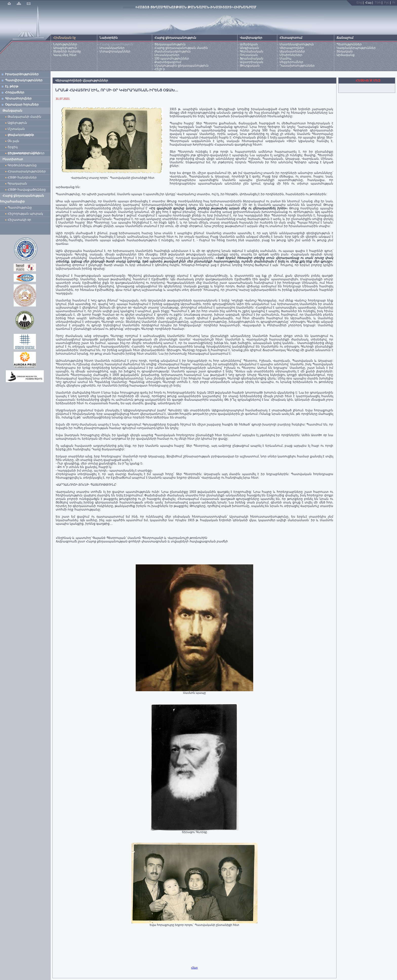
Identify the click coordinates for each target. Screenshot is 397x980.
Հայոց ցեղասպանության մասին (181, 48)
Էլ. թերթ (12, 86)
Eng (359, 3)
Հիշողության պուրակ (25, 214)
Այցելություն (17, 123)
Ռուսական (249, 55)
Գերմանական (252, 51)
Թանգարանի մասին (24, 117)
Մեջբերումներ (291, 62)
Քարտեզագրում (168, 62)
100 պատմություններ (172, 58)
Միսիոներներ (291, 55)
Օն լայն (14, 141)
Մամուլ (285, 58)
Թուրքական (250, 66)
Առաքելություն (65, 48)
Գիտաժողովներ (18, 98)
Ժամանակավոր (21, 135)
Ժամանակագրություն (173, 51)
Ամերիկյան (249, 44)
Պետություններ (349, 44)
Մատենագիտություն (297, 44)
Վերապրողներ (292, 48)
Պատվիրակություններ (24, 80)
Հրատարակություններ (27, 171)
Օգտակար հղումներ (22, 105)
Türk (378, 3)
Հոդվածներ (15, 92)
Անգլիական (249, 48)
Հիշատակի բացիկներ (27, 153)
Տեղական (345, 51)
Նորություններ (65, 44)
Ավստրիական (252, 62)
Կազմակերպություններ (356, 48)
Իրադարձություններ (22, 74)
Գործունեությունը (22, 165)
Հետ (194, 968)
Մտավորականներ (115, 51)
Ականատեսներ (292, 51)
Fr (394, 3)
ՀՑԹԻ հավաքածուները (27, 190)
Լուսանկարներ (112, 48)
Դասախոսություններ (297, 66)
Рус (387, 3)
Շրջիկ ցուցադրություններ (25, 148)
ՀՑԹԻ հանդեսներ (23, 177)
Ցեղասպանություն (170, 44)
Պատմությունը (20, 208)
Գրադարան (17, 183)
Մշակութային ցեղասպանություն (182, 66)
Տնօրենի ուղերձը (67, 51)
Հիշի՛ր (160, 69)
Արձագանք (346, 55)
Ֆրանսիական (252, 58)
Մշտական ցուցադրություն (21, 129)
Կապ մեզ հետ (65, 55)
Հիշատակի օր (19, 220)
